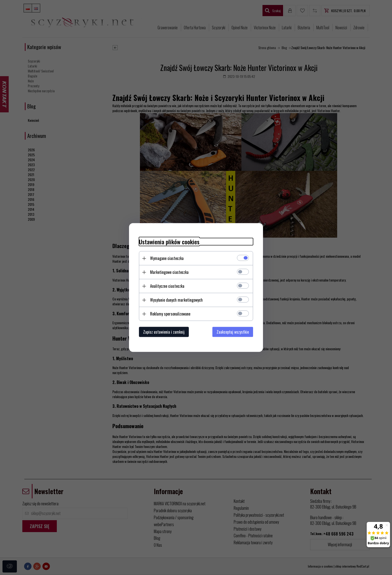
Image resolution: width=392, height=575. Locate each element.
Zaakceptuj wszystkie (233, 332)
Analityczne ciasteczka (167, 286)
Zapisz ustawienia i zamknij (164, 332)
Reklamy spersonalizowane (170, 314)
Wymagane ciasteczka (167, 258)
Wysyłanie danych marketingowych (176, 300)
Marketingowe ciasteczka (169, 272)
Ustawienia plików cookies (169, 242)
